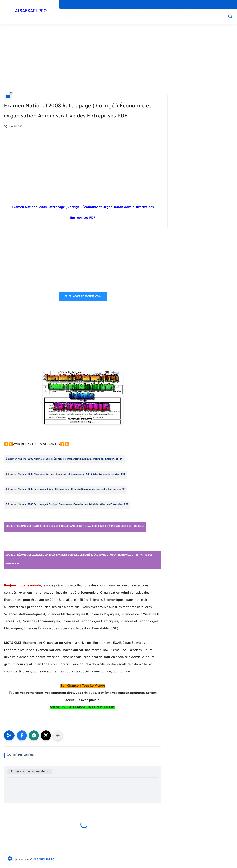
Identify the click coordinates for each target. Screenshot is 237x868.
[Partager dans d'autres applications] (58, 735)
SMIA (133, 16)
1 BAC (79, 16)
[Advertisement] (119, 60)
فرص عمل (187, 16)
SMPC (144, 16)
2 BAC (68, 16)
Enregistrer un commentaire (30, 771)
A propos (130, 4)
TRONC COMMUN (98, 16)
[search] (230, 16)
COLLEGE (120, 16)
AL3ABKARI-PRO (31, 12)
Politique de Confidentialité (103, 4)
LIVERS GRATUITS (164, 16)
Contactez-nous (73, 4)
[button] (22, 735)
